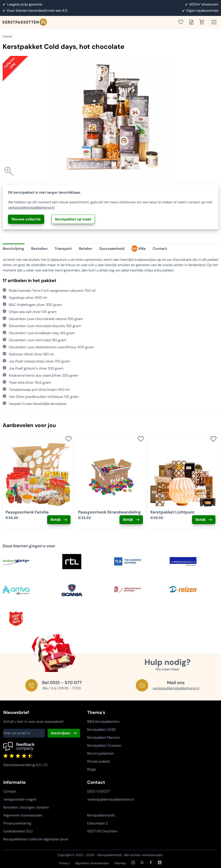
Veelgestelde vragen (20, 799)
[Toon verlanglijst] (182, 22)
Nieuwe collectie (26, 219)
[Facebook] (151, 862)
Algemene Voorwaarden (23, 815)
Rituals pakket (99, 761)
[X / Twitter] (142, 862)
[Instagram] (133, 862)
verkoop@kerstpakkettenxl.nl (31, 207)
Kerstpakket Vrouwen (104, 745)
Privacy (64, 863)
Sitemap (120, 863)
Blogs (92, 769)
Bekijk (56, 520)
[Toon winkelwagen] (203, 22)
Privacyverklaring (17, 823)
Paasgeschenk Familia (27, 512)
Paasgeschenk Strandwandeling (110, 512)
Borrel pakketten (101, 753)
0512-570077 (99, 791)
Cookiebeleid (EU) (18, 831)
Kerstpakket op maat (73, 219)
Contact (10, 791)
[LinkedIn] (160, 862)
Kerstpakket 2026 (101, 730)
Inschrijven (61, 733)
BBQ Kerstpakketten (103, 722)
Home (7, 36)
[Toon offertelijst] (193, 22)
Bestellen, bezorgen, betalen (26, 807)
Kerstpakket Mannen (104, 737)
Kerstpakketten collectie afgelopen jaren (36, 839)
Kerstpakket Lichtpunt (172, 512)
